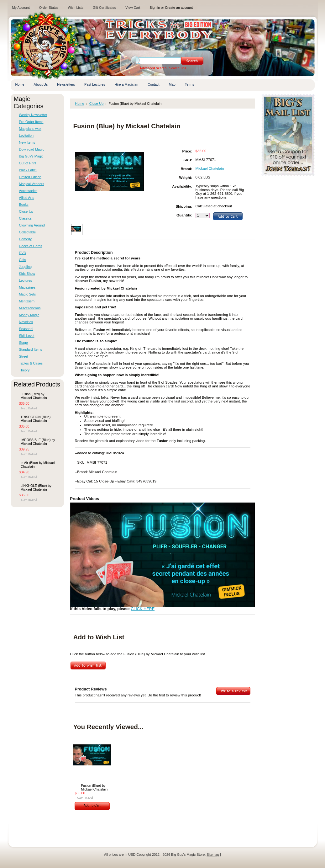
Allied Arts (27, 198)
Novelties (26, 322)
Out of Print (28, 163)
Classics (25, 218)
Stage (24, 343)
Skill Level (27, 336)
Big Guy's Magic (31, 156)
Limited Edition (30, 177)
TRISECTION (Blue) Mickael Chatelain (36, 419)
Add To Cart (92, 805)
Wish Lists (76, 8)
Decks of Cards (31, 246)
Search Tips (178, 68)
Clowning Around (32, 225)
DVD (23, 253)
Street (24, 356)
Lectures (26, 280)
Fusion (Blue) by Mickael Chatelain (94, 787)
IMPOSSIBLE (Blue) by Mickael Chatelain (38, 442)
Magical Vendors (32, 184)
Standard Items (31, 349)
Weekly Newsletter (33, 115)
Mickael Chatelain (210, 168)
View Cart (133, 8)
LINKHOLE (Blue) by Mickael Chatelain (36, 487)
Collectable (28, 232)
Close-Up (26, 211)
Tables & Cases (31, 363)
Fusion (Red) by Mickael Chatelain (34, 396)
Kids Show (27, 274)
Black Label (28, 170)
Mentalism (27, 301)
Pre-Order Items (31, 122)
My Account (21, 8)
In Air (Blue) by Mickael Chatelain (38, 465)
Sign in (155, 8)
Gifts (23, 260)
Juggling (26, 267)
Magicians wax (30, 129)
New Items (27, 142)
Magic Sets (28, 294)
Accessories (28, 191)
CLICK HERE (143, 609)
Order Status (49, 8)
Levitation (26, 136)
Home (80, 104)
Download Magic (32, 149)
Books (24, 205)
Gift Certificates (104, 8)
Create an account (179, 8)
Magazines (27, 287)
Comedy (26, 239)
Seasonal (26, 329)
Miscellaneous (30, 308)
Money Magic (29, 315)
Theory (24, 370)
